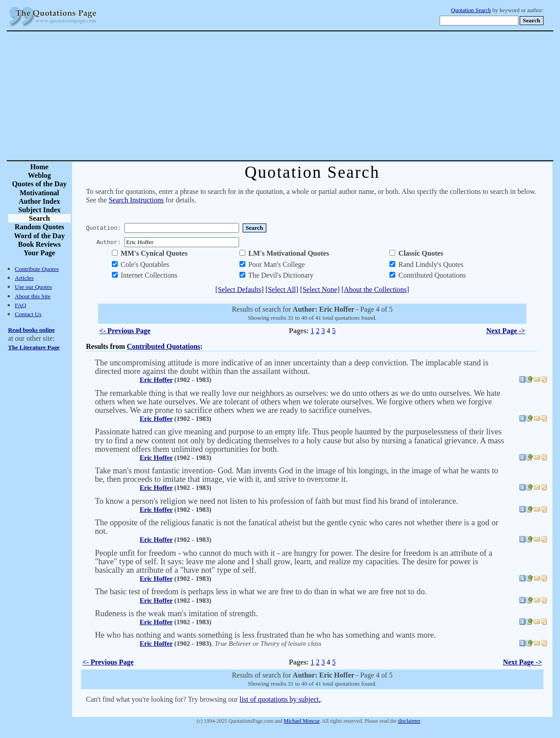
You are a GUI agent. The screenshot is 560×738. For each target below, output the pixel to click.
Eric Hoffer (156, 380)
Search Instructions (136, 200)
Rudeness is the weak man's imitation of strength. (176, 614)
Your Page (39, 253)
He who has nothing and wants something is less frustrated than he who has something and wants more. (265, 635)
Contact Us (28, 314)
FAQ (21, 305)
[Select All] (282, 290)
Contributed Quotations (163, 346)
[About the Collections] (375, 290)
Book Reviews (39, 244)
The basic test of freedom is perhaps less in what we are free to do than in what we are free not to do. (261, 592)
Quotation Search (471, 10)
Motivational (39, 193)
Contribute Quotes (37, 269)
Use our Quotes (33, 287)
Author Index (40, 201)
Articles (24, 278)
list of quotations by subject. (280, 699)
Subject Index (40, 210)
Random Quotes (40, 227)
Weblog (39, 175)
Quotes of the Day (39, 184)
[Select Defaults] (239, 290)
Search (40, 218)
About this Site (33, 296)
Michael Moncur (302, 721)
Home (40, 167)
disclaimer (409, 721)
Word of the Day (39, 236)
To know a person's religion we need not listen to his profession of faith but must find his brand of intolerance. (277, 501)
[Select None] (320, 290)
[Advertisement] (311, 96)
